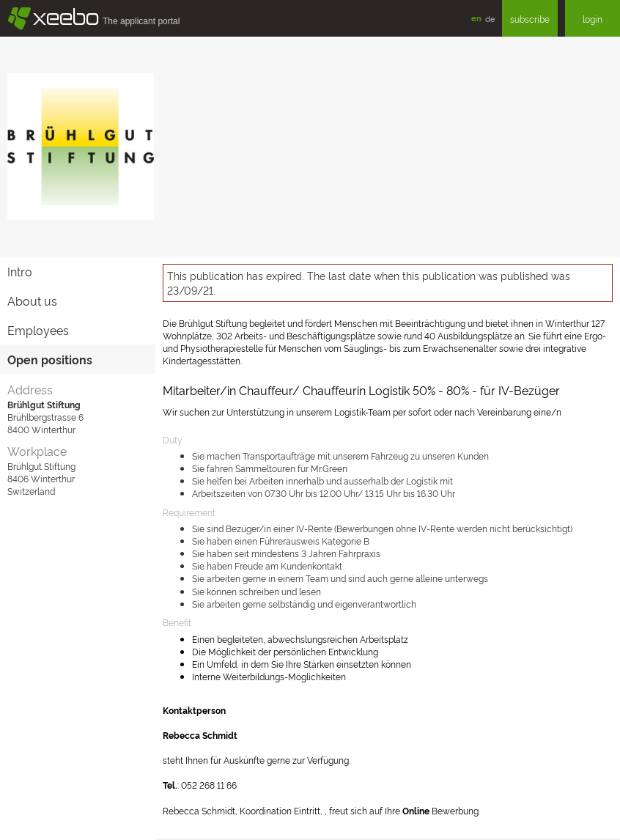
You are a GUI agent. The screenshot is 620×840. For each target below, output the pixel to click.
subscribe (530, 19)
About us (32, 301)
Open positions (50, 359)
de (490, 18)
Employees (38, 330)
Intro (20, 271)
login (593, 19)
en (476, 18)
